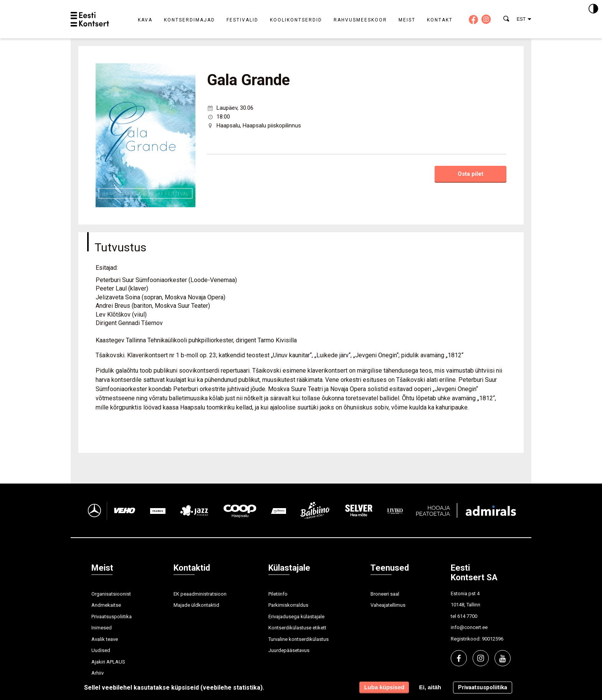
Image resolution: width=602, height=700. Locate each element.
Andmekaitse (106, 605)
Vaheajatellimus (388, 605)
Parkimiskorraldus (288, 605)
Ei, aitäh (430, 687)
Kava (145, 20)
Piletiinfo (278, 594)
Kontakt (440, 20)
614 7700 (467, 616)
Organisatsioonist (111, 594)
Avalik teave (105, 639)
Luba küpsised (384, 687)
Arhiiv (98, 673)
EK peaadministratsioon (200, 594)
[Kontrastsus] (593, 9)
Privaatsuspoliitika (112, 617)
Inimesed (102, 628)
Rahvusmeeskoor (360, 20)
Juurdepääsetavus (289, 650)
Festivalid (242, 20)
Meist (407, 20)
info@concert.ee (469, 627)
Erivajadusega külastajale (296, 617)
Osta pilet (471, 174)
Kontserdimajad (189, 20)
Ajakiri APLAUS (108, 662)
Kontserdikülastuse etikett (297, 628)
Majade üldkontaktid (196, 605)
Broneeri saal (385, 594)
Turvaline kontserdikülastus (299, 639)
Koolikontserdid (296, 20)
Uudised (101, 650)
